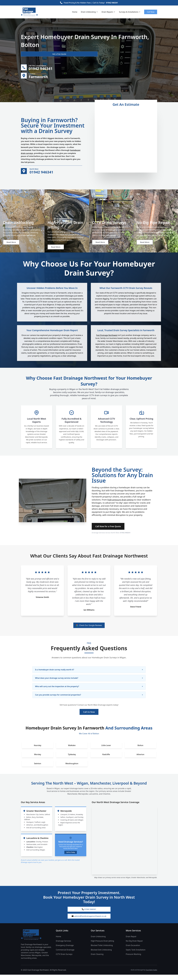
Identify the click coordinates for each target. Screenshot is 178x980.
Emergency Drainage (65, 951)
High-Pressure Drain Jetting (102, 946)
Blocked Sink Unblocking (101, 955)
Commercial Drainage (65, 955)
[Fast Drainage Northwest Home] (37, 940)
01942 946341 (112, 3)
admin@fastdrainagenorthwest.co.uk (89, 921)
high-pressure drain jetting (120, 504)
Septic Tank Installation (136, 955)
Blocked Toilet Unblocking (102, 951)
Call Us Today (71, 857)
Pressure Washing (133, 959)
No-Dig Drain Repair (134, 946)
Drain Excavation (133, 951)
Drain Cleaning (97, 959)
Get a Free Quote (33, 54)
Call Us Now (89, 716)
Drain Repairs (108, 12)
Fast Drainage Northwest (107, 340)
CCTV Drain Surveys (64, 959)
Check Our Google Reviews (89, 630)
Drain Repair (131, 942)
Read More (13, 248)
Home (75, 12)
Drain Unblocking (89, 12)
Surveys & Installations (130, 12)
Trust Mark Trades (151, 975)
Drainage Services (63, 946)
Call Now (151, 12)
